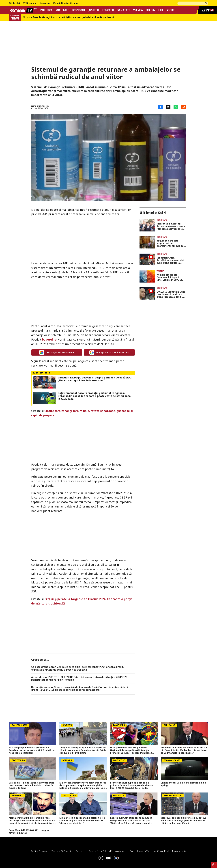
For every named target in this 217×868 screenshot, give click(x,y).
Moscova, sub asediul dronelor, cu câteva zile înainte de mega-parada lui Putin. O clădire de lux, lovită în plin (184, 820)
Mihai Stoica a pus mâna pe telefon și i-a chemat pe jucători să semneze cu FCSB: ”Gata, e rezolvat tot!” (82, 820)
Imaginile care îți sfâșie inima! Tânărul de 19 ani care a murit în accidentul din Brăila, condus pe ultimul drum (83, 750)
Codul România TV (139, 851)
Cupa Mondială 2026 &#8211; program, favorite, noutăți (30, 832)
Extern (151, 10)
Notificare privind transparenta (170, 851)
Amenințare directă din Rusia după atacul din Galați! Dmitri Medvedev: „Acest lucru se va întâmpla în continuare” (184, 750)
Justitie (94, 10)
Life (161, 10)
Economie (79, 10)
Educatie (108, 10)
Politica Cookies (39, 851)
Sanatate (124, 10)
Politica (46, 10)
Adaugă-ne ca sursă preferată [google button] (109, 352)
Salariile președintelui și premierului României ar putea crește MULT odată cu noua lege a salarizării (32, 750)
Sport (171, 10)
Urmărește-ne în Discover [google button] (57, 352)
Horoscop (45, 3)
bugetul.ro (49, 339)
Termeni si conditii (61, 851)
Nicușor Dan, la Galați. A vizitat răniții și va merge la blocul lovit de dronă (68, 17)
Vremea (138, 10)
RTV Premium (30, 3)
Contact (80, 851)
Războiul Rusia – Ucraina (65, 3)
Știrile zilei (14, 3)
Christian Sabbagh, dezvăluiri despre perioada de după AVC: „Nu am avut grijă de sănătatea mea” (95, 379)
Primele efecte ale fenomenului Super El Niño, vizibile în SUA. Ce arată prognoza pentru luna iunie (169, 277)
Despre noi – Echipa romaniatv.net (107, 851)
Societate (62, 10)
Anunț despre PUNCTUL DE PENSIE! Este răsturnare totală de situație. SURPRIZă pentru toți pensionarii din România (79, 679)
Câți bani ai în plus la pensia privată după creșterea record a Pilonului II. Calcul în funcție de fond (32, 785)
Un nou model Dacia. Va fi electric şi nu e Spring (183, 784)
